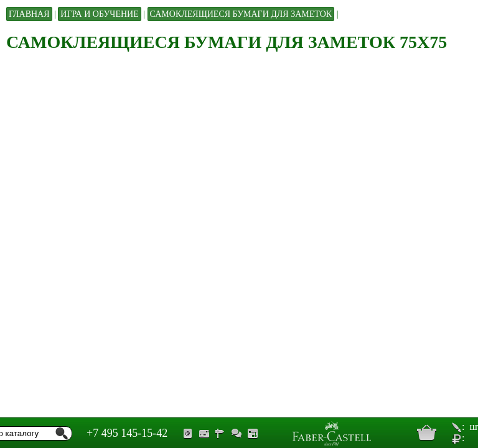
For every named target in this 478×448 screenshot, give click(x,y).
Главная (29, 14)
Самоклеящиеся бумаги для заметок (241, 14)
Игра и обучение (99, 14)
